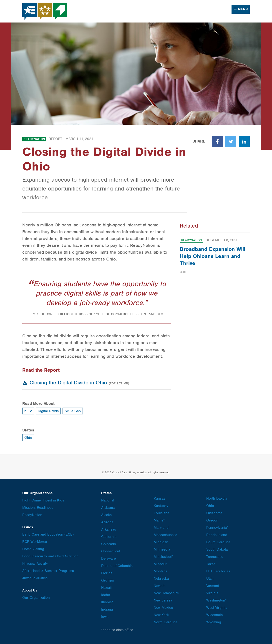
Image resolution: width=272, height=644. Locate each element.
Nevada (160, 586)
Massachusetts (165, 535)
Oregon (212, 520)
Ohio (28, 438)
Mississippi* (163, 557)
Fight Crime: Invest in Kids (43, 500)
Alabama (108, 508)
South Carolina (218, 542)
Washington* (216, 600)
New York (161, 615)
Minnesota (162, 549)
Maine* (159, 520)
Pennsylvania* (217, 528)
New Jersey (163, 600)
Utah (210, 579)
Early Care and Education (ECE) (48, 534)
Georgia (107, 580)
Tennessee (215, 557)
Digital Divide (48, 411)
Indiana (107, 609)
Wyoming (214, 622)
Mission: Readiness (38, 508)
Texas (211, 564)
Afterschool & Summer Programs (48, 571)
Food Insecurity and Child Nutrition (50, 556)
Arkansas (109, 529)
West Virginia (217, 608)
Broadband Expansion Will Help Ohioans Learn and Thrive (213, 256)
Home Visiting (33, 549)
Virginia (212, 593)
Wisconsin (215, 615)
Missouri (161, 564)
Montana (161, 571)
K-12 (28, 411)
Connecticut (111, 551)
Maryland (161, 528)
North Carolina (165, 622)
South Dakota (217, 549)
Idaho (106, 595)
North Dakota (217, 499)
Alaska (106, 515)
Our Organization (36, 598)
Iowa (105, 617)
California (109, 537)
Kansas (160, 499)
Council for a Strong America (45, 11)
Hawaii (106, 588)
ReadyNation (34, 139)
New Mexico (163, 608)
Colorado (109, 544)
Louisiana (161, 513)
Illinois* (107, 602)
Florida (107, 573)
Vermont (213, 586)
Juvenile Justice (35, 578)
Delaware (108, 559)
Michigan (161, 542)
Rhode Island (217, 535)
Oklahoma (214, 513)
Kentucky (161, 506)
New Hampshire (166, 593)
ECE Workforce (35, 542)
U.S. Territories (218, 571)
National (108, 500)
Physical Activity (35, 564)
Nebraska (161, 579)
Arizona (107, 522)
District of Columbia (117, 566)
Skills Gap (73, 411)
